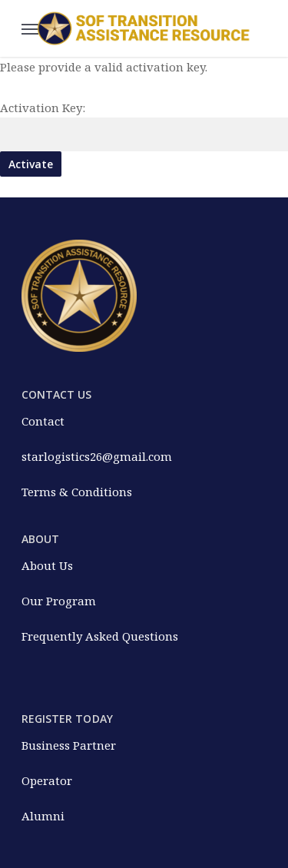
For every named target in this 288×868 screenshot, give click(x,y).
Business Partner (69, 745)
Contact (43, 421)
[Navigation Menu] (30, 28)
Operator (47, 780)
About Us (47, 565)
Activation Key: (43, 108)
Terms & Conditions (77, 492)
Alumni (43, 816)
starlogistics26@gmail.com (97, 456)
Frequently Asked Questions (100, 636)
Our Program (59, 601)
